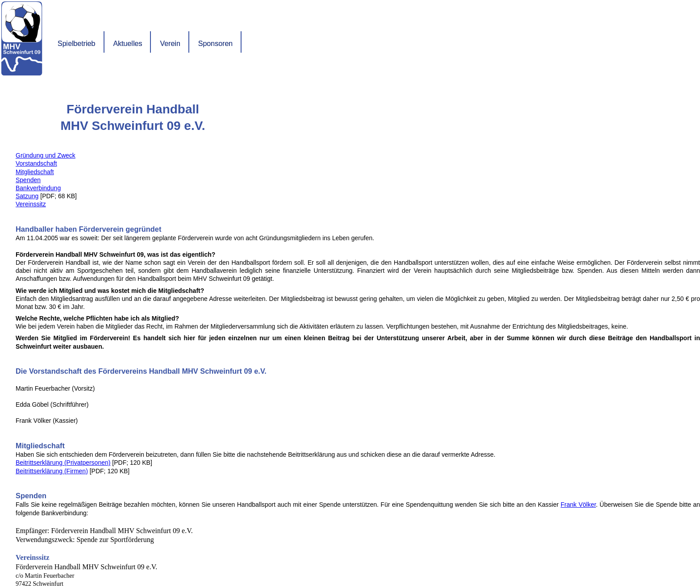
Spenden (28, 180)
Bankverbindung (38, 188)
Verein (170, 44)
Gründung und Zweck (46, 155)
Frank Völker (578, 505)
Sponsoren (215, 44)
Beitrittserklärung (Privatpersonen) (63, 463)
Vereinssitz (31, 204)
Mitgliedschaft (35, 172)
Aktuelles (128, 44)
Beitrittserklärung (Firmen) (52, 471)
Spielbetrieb (77, 44)
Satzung (27, 196)
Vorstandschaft (36, 163)
